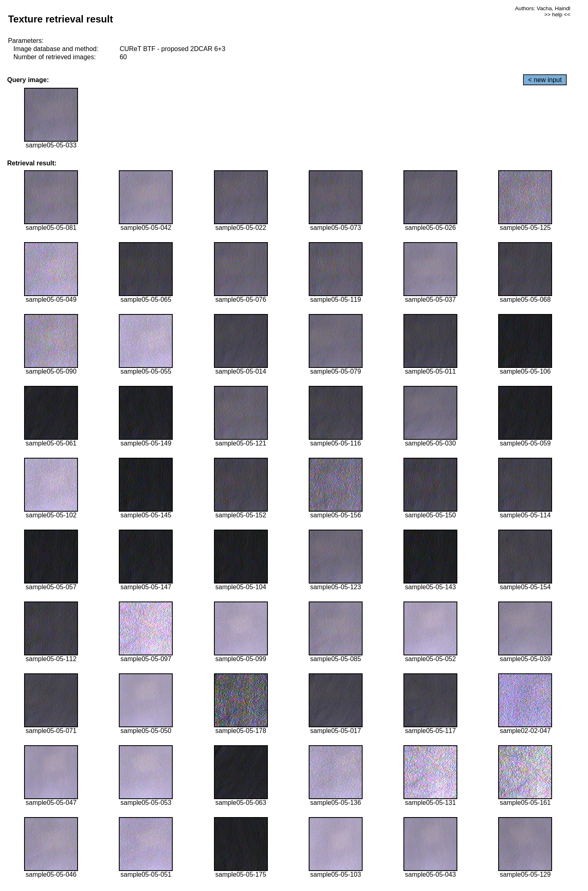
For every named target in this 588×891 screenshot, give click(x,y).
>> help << (557, 14)
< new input (545, 80)
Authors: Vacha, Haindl (542, 8)
